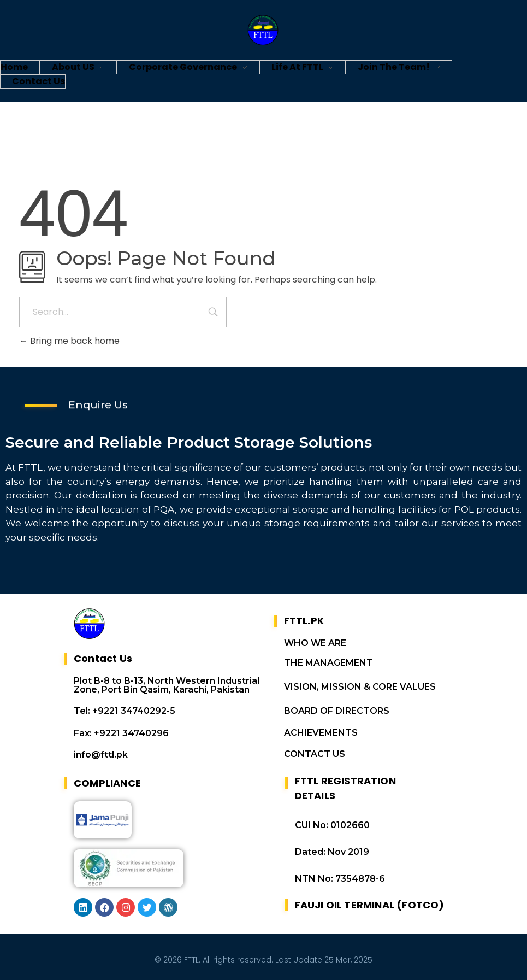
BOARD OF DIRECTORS (337, 711)
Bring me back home (69, 341)
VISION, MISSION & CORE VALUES (360, 687)
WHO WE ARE (315, 643)
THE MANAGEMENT (328, 663)
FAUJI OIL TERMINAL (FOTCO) (370, 905)
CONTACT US (315, 754)
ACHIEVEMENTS (321, 733)
